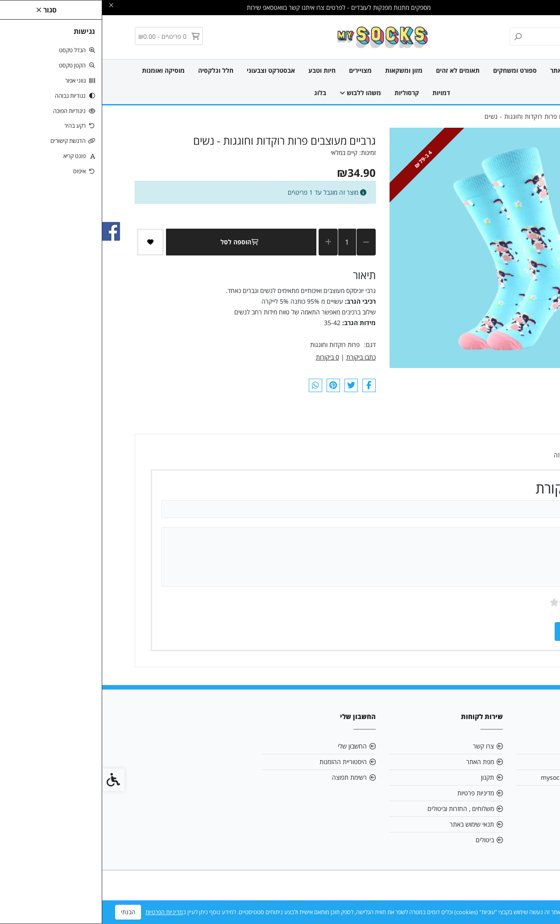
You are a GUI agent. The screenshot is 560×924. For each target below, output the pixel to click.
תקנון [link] (385, 777)
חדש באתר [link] (463, 70)
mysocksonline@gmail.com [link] (479, 777)
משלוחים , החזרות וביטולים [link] (359, 809)
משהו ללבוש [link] (258, 93)
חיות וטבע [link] (220, 70)
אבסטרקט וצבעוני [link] (169, 70)
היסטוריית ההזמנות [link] (241, 762)
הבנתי (26, 912)
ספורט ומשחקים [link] (413, 70)
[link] (280, 36)
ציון (499, 602)
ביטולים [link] (383, 840)
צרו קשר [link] (381, 746)
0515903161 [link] (501, 793)
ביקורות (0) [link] (497, 421)
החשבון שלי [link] (250, 746)
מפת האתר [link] (378, 762)
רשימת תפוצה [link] (247, 777)
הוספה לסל (139, 242)
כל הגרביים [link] (506, 70)
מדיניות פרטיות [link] (373, 793)
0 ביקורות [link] (225, 357)
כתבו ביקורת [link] (259, 357)
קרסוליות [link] (305, 93)
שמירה (477, 631)
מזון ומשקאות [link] (302, 70)
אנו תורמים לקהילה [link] (495, 762)
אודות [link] (512, 746)
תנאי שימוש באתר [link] (370, 824)
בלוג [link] (218, 93)
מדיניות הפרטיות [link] (62, 912)
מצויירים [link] (258, 70)
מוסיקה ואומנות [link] (61, 70)
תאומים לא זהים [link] (356, 70)
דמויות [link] (339, 93)
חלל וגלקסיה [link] (114, 70)
